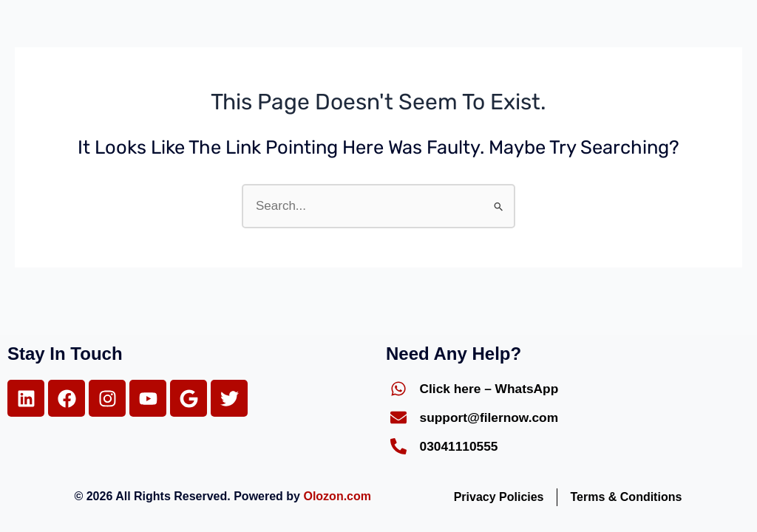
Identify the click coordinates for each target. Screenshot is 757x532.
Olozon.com (337, 496)
